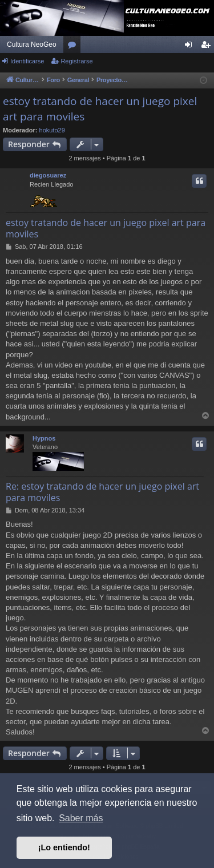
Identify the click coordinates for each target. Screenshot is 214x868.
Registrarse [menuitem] (208, 47)
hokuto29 (52, 130)
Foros (74, 47)
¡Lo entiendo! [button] (64, 847)
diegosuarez (48, 175)
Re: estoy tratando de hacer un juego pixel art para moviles (102, 492)
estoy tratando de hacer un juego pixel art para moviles (100, 109)
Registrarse (76, 61)
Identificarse (27, 61)
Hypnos (44, 438)
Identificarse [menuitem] (191, 47)
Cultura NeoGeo (32, 45)
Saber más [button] (81, 818)
